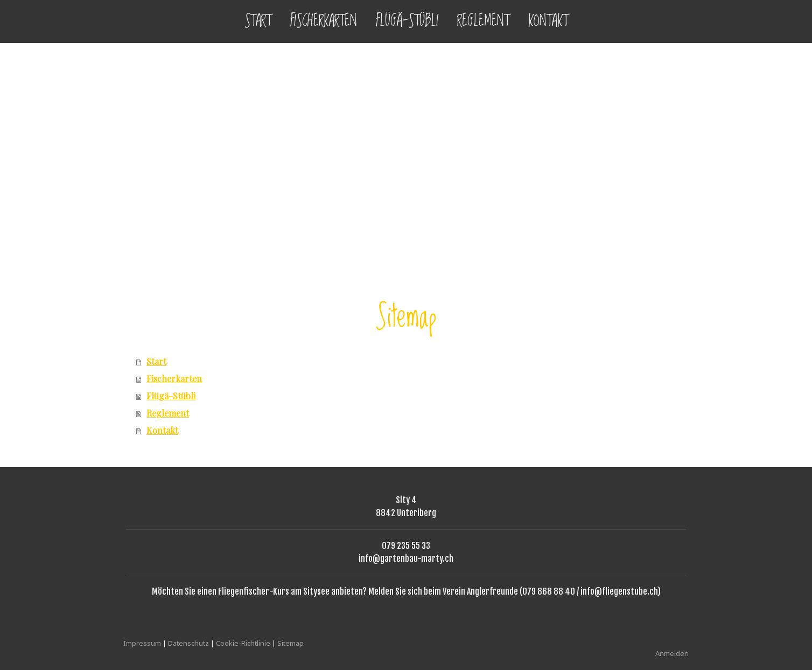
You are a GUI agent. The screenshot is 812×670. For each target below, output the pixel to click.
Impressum (142, 643)
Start (258, 21)
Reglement (483, 21)
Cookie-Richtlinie (243, 643)
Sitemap (290, 643)
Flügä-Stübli (407, 21)
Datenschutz (188, 643)
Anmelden (672, 653)
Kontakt (548, 21)
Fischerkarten (324, 21)
